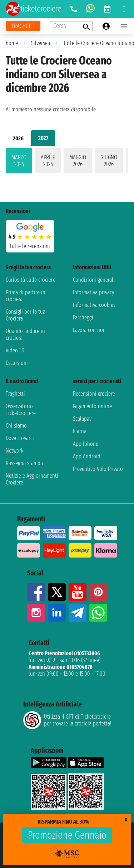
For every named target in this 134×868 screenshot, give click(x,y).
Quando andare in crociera (25, 334)
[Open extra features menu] (71, 26)
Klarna (80, 431)
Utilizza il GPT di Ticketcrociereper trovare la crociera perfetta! (67, 720)
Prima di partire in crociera (26, 296)
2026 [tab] (18, 138)
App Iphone (86, 444)
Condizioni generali (94, 280)
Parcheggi (83, 317)
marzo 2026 (19, 161)
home (12, 43)
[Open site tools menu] (124, 9)
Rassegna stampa (24, 463)
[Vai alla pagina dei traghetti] (23, 26)
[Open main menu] (124, 26)
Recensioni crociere (94, 394)
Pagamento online (92, 406)
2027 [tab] (43, 138)
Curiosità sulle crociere (31, 280)
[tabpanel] (67, 162)
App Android (87, 456)
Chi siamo (16, 426)
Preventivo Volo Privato (98, 469)
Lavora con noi (89, 330)
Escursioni (17, 363)
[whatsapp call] (90, 9)
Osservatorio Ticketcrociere (21, 410)
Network (15, 451)
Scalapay (82, 419)
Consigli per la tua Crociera (26, 315)
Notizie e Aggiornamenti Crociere (32, 479)
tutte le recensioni (30, 246)
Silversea (41, 43)
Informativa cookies (94, 305)
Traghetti (15, 394)
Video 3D (15, 350)
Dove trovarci (20, 438)
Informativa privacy (93, 292)
